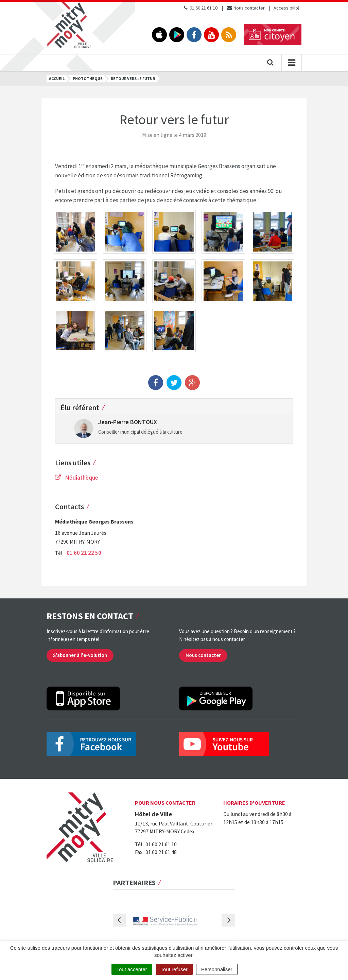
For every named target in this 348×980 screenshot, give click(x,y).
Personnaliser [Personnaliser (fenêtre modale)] (217, 969)
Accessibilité (287, 8)
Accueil (57, 78)
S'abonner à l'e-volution (80, 655)
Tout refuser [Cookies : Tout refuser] (174, 969)
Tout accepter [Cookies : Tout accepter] (132, 969)
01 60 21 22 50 (84, 553)
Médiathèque (77, 478)
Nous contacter (246, 8)
